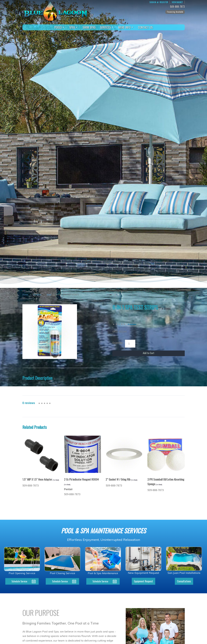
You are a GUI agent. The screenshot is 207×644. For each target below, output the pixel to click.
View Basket (177, 2)
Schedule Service (19, 581)
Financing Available (175, 12)
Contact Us (145, 27)
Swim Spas (89, 27)
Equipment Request (143, 581)
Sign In (152, 2)
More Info (126, 27)
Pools (60, 27)
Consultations (184, 581)
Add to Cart (148, 353)
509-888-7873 (178, 7)
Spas (74, 27)
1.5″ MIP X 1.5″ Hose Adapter (41, 479)
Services (107, 27)
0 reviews (132, 324)
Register (163, 2)
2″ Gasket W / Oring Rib (121, 479)
